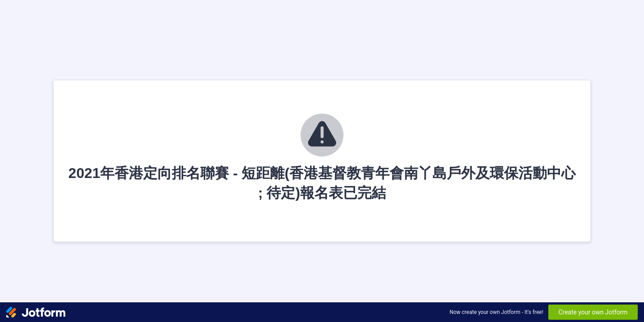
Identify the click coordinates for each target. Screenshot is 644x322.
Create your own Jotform (593, 312)
